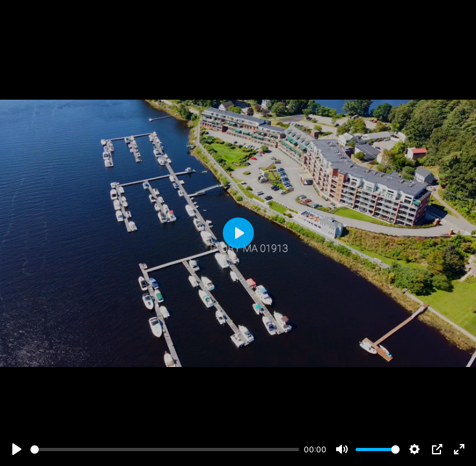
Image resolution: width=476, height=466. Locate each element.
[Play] (17, 449)
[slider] (165, 449)
